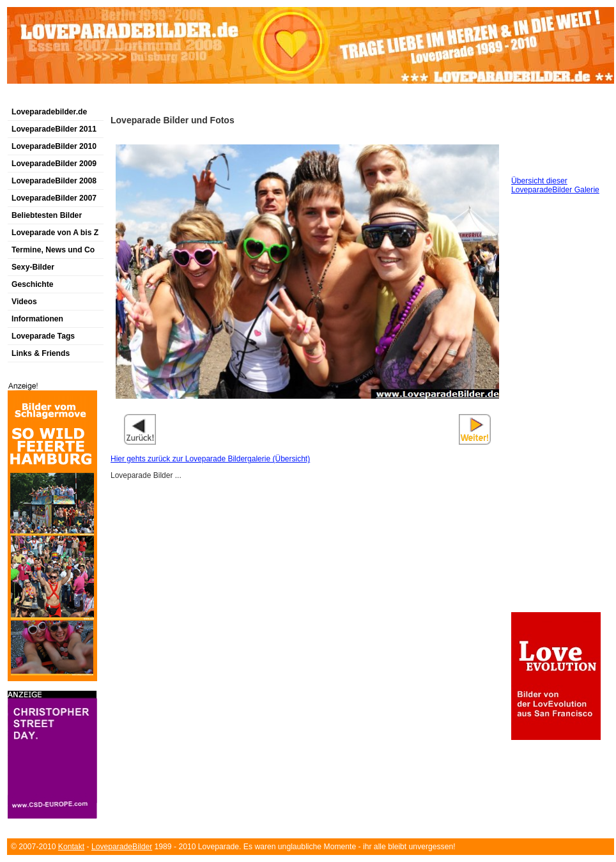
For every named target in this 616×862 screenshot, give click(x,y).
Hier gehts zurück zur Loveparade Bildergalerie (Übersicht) (210, 459)
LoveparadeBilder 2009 (54, 164)
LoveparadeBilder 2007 (54, 198)
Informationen (37, 319)
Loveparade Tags (43, 336)
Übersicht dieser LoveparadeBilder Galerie (555, 185)
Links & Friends (41, 353)
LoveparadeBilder (122, 847)
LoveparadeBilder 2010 (54, 146)
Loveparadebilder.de (49, 112)
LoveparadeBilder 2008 (54, 181)
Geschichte (33, 284)
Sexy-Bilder (33, 267)
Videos (24, 302)
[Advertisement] (157, 98)
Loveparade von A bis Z (55, 233)
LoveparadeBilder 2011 (54, 129)
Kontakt (71, 847)
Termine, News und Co (53, 250)
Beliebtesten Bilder (47, 215)
